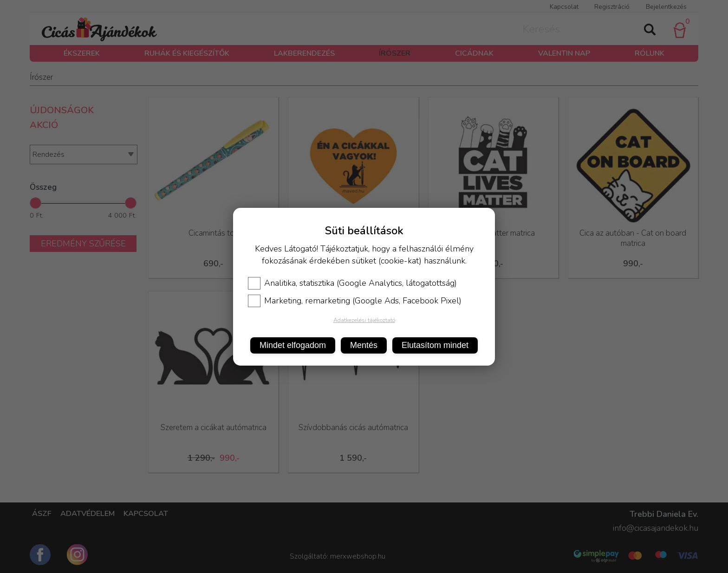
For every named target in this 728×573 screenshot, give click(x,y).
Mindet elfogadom (293, 345)
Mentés (364, 345)
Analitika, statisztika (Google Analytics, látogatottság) (352, 283)
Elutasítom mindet (435, 345)
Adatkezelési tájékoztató (364, 320)
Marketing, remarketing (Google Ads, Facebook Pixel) (355, 301)
